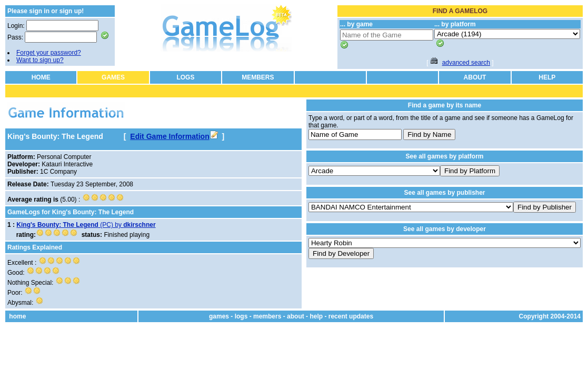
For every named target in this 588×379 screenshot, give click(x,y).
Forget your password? (49, 53)
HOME (41, 77)
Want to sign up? (40, 60)
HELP (547, 77)
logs (241, 316)
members (267, 316)
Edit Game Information (174, 136)
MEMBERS (258, 77)
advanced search (466, 63)
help (316, 316)
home (17, 316)
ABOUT (475, 77)
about (296, 316)
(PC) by (86, 225)
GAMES (113, 77)
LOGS (185, 77)
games (219, 316)
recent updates (351, 316)
